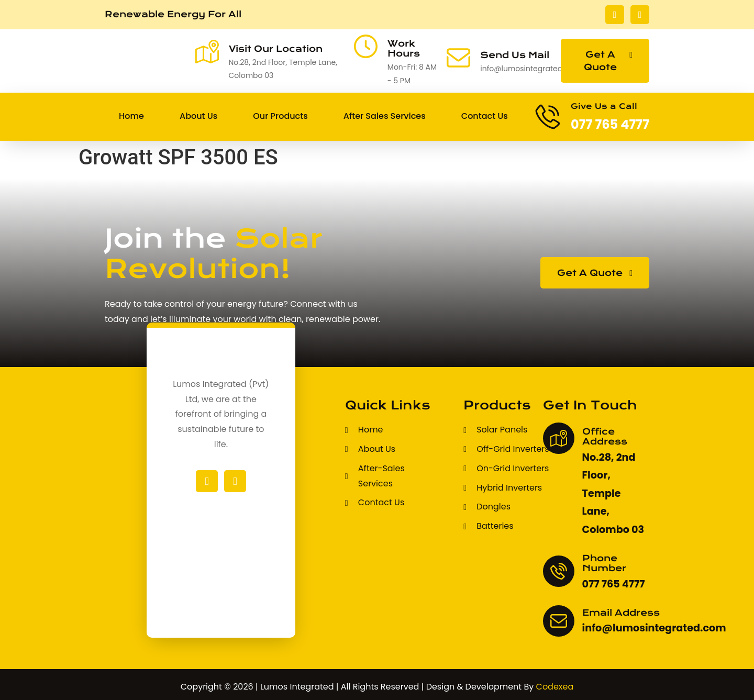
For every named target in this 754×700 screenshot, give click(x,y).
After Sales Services (385, 116)
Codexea (555, 687)
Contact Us (485, 116)
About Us (198, 116)
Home (131, 116)
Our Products (280, 116)
